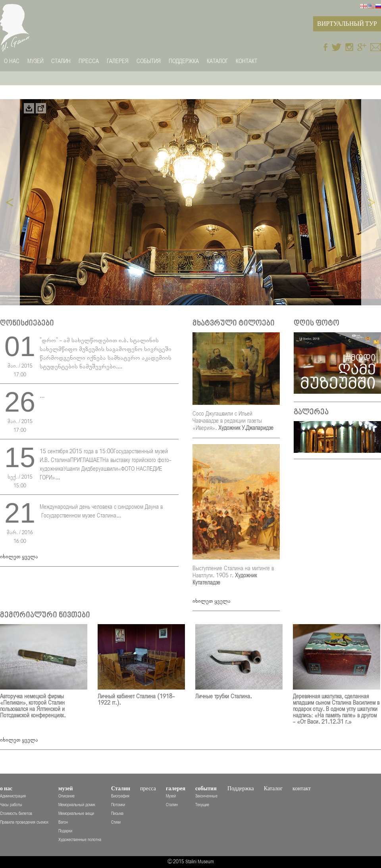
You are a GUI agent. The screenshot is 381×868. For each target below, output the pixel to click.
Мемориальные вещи (76, 813)
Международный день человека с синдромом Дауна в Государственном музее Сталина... (101, 511)
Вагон (63, 822)
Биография (120, 796)
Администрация (13, 796)
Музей (171, 796)
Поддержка (184, 61)
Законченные (206, 796)
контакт (246, 61)
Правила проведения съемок (24, 822)
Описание (66, 796)
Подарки (65, 831)
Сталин (172, 805)
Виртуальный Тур (347, 24)
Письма (117, 813)
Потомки (118, 805)
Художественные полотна (80, 840)
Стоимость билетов (16, 813)
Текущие (202, 805)
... (42, 396)
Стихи (116, 822)
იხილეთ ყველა (19, 557)
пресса (89, 61)
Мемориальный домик (77, 805)
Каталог (217, 61)
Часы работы (11, 805)
